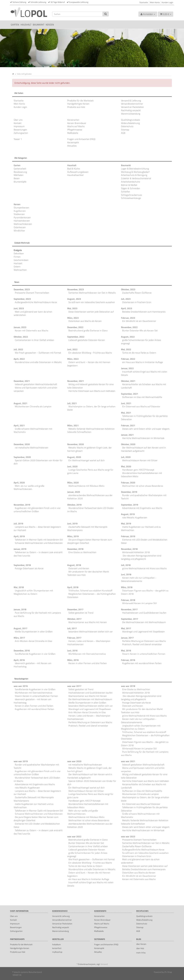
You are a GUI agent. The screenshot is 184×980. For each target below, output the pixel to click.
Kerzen (50, 25)
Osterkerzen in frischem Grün (137, 302)
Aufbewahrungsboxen (78, 172)
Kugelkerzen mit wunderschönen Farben (142, 663)
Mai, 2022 (126, 349)
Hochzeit (18, 263)
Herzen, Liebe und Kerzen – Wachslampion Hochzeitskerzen (89, 643)
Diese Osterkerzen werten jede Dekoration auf (91, 312)
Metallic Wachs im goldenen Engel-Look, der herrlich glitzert (89, 449)
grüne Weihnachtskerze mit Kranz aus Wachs (144, 568)
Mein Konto (155, 2)
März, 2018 (127, 587)
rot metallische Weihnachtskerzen (32, 448)
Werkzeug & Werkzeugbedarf (135, 172)
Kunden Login (167, 2)
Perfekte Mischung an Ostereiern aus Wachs (144, 641)
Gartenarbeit (20, 169)
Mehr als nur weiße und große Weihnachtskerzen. (29, 487)
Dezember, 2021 (22, 381)
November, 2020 (76, 444)
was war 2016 (21, 686)
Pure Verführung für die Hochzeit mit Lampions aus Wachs (37, 614)
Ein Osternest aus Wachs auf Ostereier (141, 406)
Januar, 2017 (127, 638)
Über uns (18, 120)
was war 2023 (128, 836)
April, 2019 (19, 536)
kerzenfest (57, 948)
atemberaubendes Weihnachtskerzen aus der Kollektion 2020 (90, 497)
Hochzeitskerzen (22, 221)
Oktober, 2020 (128, 444)
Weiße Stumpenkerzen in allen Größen (34, 632)
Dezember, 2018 (75, 549)
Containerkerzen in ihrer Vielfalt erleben (34, 340)
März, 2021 (73, 425)
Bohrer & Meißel (129, 185)
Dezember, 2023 (22, 289)
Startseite (144, 2)
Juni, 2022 (72, 349)
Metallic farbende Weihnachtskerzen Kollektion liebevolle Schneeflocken (91, 430)
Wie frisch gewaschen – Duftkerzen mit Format (38, 353)
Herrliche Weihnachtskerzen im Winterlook (143, 438)
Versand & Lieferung (131, 101)
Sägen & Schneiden (131, 188)
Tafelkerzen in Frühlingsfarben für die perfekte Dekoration (144, 418)
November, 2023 (76, 289)
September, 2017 (130, 619)
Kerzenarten (73, 120)
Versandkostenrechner (132, 104)
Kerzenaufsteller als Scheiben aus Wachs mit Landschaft (144, 386)
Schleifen (126, 192)
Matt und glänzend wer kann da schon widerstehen (33, 313)
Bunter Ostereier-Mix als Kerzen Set (140, 331)
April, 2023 (127, 308)
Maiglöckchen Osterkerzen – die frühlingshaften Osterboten (91, 595)
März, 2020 (73, 483)
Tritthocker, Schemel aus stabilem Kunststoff (90, 591)
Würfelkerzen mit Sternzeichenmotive (87, 654)
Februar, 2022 (128, 359)
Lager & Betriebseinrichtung (135, 169)
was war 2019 (21, 761)
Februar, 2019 (128, 536)
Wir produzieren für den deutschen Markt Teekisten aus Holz (88, 573)
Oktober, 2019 (74, 505)
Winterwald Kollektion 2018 (136, 552)
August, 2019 (128, 514)
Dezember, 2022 (75, 327)
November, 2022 (129, 327)
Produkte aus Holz (76, 107)
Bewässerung (20, 172)
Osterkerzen (20, 227)
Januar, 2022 (127, 368)
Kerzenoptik (73, 142)
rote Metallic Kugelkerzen (135, 517)
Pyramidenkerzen (22, 217)
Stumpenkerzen (21, 208)
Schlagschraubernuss (131, 195)
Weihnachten (20, 270)
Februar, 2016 (128, 660)
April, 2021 (19, 425)
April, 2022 (19, 359)
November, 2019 (22, 505)
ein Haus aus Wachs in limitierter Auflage (143, 362)
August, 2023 (74, 299)
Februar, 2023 (128, 318)
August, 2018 (74, 565)
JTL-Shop (168, 972)
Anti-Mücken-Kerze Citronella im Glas (33, 641)
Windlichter (19, 231)
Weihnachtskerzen (23, 224)
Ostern (17, 267)
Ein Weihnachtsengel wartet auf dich (87, 460)
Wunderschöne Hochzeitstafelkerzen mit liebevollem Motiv (142, 475)
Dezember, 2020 (22, 444)
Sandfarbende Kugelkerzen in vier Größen (35, 654)
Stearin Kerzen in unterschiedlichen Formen (144, 654)
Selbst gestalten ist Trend (81, 613)
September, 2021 (130, 394)
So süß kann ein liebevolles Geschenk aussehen (92, 302)
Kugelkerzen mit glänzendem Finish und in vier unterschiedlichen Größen (37, 510)
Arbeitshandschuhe (131, 182)
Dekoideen (19, 253)
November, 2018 (129, 549)
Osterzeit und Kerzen (79, 568)
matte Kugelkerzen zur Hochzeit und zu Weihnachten (141, 528)
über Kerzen (141, 944)
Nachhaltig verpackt (131, 110)
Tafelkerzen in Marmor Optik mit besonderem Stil (39, 540)
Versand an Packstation (132, 107)
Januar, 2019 (20, 549)
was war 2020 (74, 761)
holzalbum (56, 944)
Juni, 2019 (72, 524)
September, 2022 (76, 337)
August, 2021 (20, 403)
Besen (17, 178)
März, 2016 (73, 660)
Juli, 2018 (126, 565)
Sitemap (125, 130)
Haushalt (26, 25)
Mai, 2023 (72, 308)
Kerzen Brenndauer (77, 123)
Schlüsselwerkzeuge (131, 198)
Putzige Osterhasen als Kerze (29, 568)
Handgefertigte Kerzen (78, 104)
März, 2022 (73, 359)
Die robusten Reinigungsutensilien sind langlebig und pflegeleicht (141, 557)
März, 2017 (19, 638)
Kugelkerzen (20, 211)
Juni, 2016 (72, 651)
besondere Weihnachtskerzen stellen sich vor (91, 632)
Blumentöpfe (20, 182)
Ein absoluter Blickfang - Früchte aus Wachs (90, 353)
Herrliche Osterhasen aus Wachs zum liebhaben (92, 391)
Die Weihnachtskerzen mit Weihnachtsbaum (144, 622)
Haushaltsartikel (75, 175)
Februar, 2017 (74, 638)
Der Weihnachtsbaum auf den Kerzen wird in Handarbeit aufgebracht (143, 449)
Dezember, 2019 (129, 492)
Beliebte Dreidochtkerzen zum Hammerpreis (144, 312)
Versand (104, 964)
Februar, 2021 (128, 425)
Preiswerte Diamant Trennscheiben (32, 293)
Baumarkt (39, 25)
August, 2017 (20, 628)
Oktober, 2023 (128, 289)
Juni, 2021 (126, 403)
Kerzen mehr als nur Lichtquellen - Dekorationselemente (139, 579)
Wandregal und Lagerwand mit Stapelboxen (143, 632)
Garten (15, 25)
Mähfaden (19, 175)
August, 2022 (128, 337)
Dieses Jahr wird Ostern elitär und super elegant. (146, 429)
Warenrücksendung (131, 114)
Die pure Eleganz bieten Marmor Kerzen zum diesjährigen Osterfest (90, 541)
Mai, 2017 (126, 628)
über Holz (140, 948)
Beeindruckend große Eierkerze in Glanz (88, 331)
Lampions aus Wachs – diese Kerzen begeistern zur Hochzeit (37, 528)
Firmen (17, 257)
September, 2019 (130, 505)
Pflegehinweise (75, 130)
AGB (123, 133)
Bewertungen (20, 130)
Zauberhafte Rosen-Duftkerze (137, 293)
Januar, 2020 (74, 492)
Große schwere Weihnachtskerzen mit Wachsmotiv (33, 430)
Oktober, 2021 (128, 381)
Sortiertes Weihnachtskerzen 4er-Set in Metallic (92, 293)
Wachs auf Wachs (76, 126)
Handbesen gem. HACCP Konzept (138, 470)
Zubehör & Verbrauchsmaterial (136, 178)
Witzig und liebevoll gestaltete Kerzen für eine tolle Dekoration (90, 386)
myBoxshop (57, 952)
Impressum (19, 126)
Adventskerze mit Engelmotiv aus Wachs (142, 508)
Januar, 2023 (20, 327)
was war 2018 (128, 686)
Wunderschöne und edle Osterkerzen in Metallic (38, 362)
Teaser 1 (18, 139)
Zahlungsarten (21, 133)
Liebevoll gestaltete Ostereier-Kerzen (87, 340)
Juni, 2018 (126, 574)
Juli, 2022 (18, 349)
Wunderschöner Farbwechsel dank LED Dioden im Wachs (90, 510)
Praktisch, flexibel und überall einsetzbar (142, 644)
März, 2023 (73, 318)
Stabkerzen (19, 214)
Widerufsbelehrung (130, 123)
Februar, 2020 (128, 483)
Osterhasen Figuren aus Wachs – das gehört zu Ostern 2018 (145, 592)
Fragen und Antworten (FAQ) (81, 139)
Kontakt (18, 123)
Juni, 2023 (19, 308)
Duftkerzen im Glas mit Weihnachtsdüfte (142, 397)
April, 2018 (73, 587)
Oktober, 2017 (74, 619)
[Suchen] (77, 14)
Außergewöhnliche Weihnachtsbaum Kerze (36, 302)
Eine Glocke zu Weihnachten (82, 552)
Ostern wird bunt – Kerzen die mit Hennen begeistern (89, 364)
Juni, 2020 (72, 466)
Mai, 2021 (126, 413)
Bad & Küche (74, 169)
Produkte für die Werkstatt (80, 101)
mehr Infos (141, 953)
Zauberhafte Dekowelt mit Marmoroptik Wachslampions (87, 528)
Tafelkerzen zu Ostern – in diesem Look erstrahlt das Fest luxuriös (38, 554)
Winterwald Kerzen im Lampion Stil (139, 603)
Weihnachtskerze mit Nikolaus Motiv (86, 486)
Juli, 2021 (72, 403)
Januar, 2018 (20, 609)
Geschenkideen (21, 260)
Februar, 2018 (128, 600)
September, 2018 (22, 565)
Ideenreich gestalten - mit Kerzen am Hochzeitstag (32, 665)
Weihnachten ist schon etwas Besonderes (143, 486)
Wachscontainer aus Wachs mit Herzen (88, 622)
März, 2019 (73, 536)
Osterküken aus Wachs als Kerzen (85, 321)
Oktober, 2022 (21, 337)
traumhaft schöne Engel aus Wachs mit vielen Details (144, 373)
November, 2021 (76, 381)
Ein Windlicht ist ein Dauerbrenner (139, 321)
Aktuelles (72, 146)
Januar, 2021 (127, 435)
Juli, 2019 (18, 524)
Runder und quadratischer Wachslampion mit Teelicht (144, 497)
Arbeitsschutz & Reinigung (134, 175)
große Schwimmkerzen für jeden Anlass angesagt (141, 342)
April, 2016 (19, 660)
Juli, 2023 (126, 299)
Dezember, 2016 (22, 651)
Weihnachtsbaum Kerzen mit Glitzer (140, 460)
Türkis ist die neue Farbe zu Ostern (139, 353)
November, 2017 (129, 609)
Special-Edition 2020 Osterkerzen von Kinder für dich (38, 462)
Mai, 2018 (19, 587)
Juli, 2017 (72, 628)
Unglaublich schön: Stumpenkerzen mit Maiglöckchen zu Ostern (33, 592)
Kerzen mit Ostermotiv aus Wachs (31, 331)
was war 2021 (128, 761)
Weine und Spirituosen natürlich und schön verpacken (35, 389)
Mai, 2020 (126, 466)
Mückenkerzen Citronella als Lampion (33, 406)
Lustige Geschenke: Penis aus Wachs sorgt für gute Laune (90, 471)
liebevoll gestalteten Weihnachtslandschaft (36, 384)
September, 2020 (22, 457)
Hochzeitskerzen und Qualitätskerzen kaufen (144, 613)
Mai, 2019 (126, 524)
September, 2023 (22, 299)
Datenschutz (127, 126)
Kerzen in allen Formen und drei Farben (88, 663)
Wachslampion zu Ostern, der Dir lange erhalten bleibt (91, 408)
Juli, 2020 (126, 457)
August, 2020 (74, 457)
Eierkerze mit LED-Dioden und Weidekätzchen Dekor (144, 541)
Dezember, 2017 (75, 609)
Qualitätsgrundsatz (130, 120)
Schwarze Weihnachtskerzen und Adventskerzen (39, 543)
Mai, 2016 (126, 651)
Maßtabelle (73, 133)
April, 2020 (19, 483)
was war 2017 (74, 686)
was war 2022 (74, 836)
